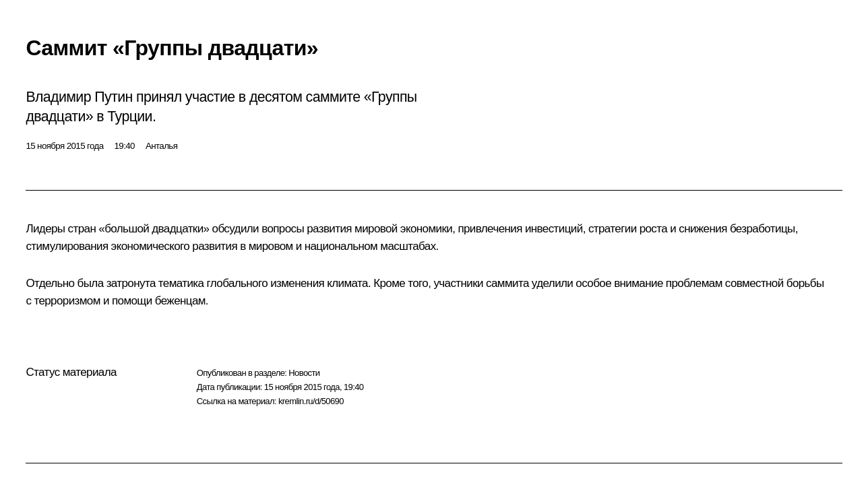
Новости (304, 373)
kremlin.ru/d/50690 (311, 401)
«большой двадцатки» (152, 229)
